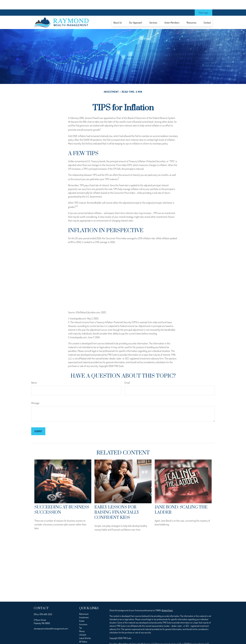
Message (35, 394)
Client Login (203, 3)
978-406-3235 (46, 605)
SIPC (125, 638)
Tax (81, 618)
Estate (82, 611)
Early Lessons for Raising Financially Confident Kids (117, 503)
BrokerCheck (167, 601)
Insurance (83, 615)
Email (127, 373)
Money (82, 622)
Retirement (84, 605)
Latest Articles (85, 629)
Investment (84, 608)
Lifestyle (83, 625)
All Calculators (85, 636)
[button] (118, 13)
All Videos (83, 632)
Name (34, 373)
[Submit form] (38, 422)
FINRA (120, 638)
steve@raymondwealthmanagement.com (51, 619)
